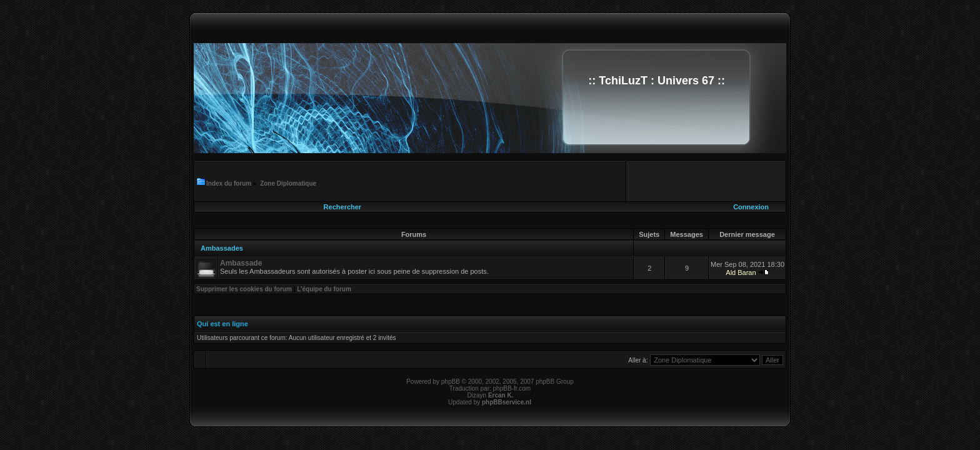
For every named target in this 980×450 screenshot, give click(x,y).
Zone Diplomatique (288, 183)
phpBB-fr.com (512, 388)
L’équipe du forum (324, 289)
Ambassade (241, 263)
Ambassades (222, 248)
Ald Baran (741, 272)
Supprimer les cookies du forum (244, 289)
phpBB (451, 382)
